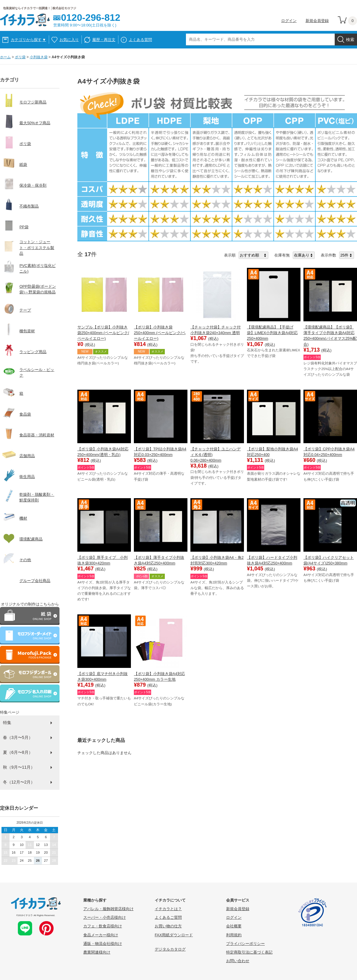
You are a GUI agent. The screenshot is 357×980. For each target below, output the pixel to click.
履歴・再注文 (104, 40)
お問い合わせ (238, 961)
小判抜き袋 (39, 57)
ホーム (5, 57)
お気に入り (69, 40)
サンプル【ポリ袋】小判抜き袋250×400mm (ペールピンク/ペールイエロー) (103, 333)
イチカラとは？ (168, 909)
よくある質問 (140, 40)
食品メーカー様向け (101, 935)
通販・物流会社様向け (103, 944)
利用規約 (234, 935)
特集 (7, 723)
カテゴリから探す (28, 40)
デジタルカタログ (170, 949)
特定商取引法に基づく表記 (249, 952)
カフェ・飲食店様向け (103, 926)
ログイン (289, 21)
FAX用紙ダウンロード (174, 935)
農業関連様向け (97, 952)
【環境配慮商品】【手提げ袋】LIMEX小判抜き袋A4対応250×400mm (272, 333)
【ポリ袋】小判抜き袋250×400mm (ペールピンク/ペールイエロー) (160, 333)
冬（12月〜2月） (19, 782)
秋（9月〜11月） (19, 767)
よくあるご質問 (168, 917)
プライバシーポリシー (245, 944)
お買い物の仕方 (168, 926)
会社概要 (234, 926)
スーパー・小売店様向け (105, 917)
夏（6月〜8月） (18, 752)
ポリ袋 (20, 57)
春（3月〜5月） (18, 737)
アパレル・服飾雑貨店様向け (108, 909)
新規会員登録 (317, 21)
